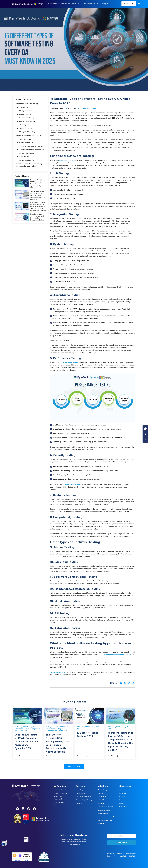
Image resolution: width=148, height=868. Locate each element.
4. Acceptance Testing (27, 118)
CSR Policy (133, 856)
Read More (20, 756)
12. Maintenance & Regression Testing (32, 150)
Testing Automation (53, 727)
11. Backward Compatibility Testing (31, 146)
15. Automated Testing (26, 160)
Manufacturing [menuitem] (102, 790)
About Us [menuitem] (122, 790)
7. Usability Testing (25, 128)
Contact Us (129, 4)
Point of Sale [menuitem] (102, 800)
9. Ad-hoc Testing (25, 139)
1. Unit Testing (24, 107)
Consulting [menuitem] (79, 790)
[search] (139, 4)
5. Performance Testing (27, 121)
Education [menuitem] (101, 824)
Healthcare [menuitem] (101, 803)
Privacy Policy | (123, 856)
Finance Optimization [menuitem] (61, 793)
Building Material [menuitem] (103, 814)
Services (65, 4)
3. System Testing (25, 114)
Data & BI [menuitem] (79, 803)
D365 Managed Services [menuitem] (84, 797)
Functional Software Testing (27, 104)
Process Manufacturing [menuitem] (105, 820)
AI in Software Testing (53, 729)
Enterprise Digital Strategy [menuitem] (84, 800)
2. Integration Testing (26, 111)
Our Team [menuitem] (122, 793)
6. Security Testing (25, 125)
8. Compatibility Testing (27, 132)
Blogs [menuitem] (121, 803)
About (116, 4)
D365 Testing (91, 109)
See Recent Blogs (74, 766)
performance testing (70, 362)
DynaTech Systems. (115, 854)
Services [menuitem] (80, 786)
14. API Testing (24, 157)
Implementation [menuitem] (81, 793)
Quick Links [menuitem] (125, 786)
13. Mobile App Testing (26, 153)
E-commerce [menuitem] (102, 797)
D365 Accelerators (92, 4)
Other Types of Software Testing (29, 136)
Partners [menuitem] (122, 797)
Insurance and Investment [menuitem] (106, 817)
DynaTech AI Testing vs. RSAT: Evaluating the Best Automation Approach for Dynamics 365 (38, 184)
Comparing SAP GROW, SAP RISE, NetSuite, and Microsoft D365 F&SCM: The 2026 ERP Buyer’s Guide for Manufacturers (38, 207)
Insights (106, 4)
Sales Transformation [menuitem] (61, 790)
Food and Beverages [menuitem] (104, 810)
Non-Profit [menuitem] (101, 793)
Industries (77, 4)
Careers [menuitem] (122, 800)
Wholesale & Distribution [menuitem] (105, 807)
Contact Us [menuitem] (123, 807)
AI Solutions (53, 4)
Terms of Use (112, 856)
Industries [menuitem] (103, 786)
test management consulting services (116, 655)
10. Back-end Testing (26, 143)
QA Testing (82, 109)
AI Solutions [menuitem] (60, 786)
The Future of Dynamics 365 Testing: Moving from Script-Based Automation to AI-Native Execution (38, 195)
